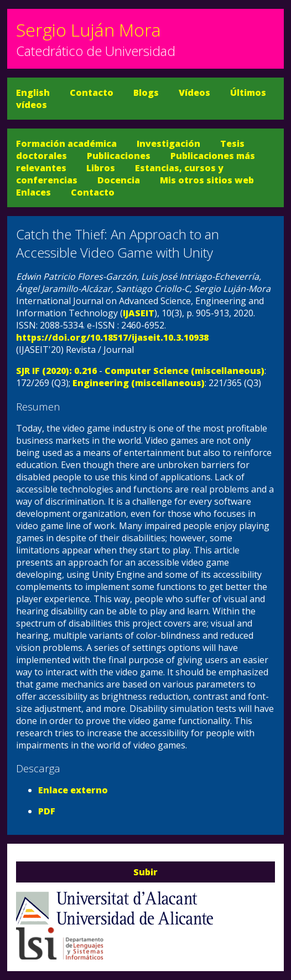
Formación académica (66, 143)
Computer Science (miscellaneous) (185, 371)
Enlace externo (73, 790)
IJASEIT (139, 313)
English (33, 93)
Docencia (119, 180)
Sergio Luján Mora (89, 30)
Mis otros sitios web (207, 180)
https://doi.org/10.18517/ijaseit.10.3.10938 (112, 337)
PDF (47, 811)
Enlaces (33, 192)
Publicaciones (119, 156)
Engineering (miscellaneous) (139, 383)
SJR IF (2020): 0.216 (56, 371)
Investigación (168, 143)
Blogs (146, 93)
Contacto (92, 93)
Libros (101, 168)
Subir (145, 872)
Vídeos (194, 93)
